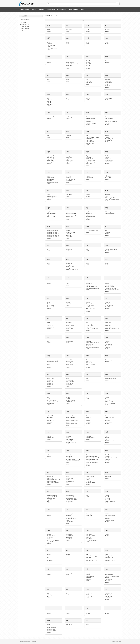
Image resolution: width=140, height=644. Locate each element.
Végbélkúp (108, 136)
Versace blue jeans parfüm (53, 483)
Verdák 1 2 (88, 417)
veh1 (87, 227)
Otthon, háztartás (62, 10)
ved (107, 57)
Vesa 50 (107, 495)
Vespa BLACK (50, 542)
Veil (106, 231)
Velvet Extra (108, 326)
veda (68, 75)
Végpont (88, 195)
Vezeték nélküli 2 (51, 629)
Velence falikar (89, 304)
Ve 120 (48, 30)
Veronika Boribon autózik (111, 458)
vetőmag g (88, 578)
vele (87, 298)
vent (48, 374)
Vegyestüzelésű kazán (52, 232)
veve (87, 589)
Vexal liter (49, 612)
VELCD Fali (50, 304)
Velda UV (68, 304)
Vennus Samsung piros (91, 366)
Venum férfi (69, 385)
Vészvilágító (50, 561)
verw (107, 472)
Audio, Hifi (41, 10)
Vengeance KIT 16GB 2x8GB (54, 366)
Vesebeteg (69, 516)
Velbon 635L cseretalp (111, 288)
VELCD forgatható (51, 307)
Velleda (48, 323)
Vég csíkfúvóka (50, 157)
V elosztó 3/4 (69, 323)
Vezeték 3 (49, 626)
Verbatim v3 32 (50, 421)
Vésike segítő (89, 514)
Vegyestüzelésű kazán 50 (53, 235)
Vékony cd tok (70, 268)
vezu (87, 620)
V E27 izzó (49, 44)
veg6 (68, 131)
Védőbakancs (50, 103)
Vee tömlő (108, 123)
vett (48, 589)
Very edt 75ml (50, 500)
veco (68, 57)
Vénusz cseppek (70, 382)
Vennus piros (89, 361)
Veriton (107, 438)
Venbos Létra (69, 341)
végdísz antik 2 (70, 157)
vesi (87, 510)
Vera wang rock (109, 399)
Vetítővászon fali (109, 558)
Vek (87, 249)
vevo (107, 589)
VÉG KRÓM (108, 178)
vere (107, 412)
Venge (48, 365)
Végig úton (69, 178)
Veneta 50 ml (108, 344)
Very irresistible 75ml (52, 495)
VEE (67, 98)
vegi (68, 172)
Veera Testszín (89, 122)
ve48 (87, 38)
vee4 (107, 94)
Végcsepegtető (50, 156)
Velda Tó (68, 302)
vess (68, 530)
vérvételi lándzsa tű (90, 483)
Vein (48, 249)
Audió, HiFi (24, 23)
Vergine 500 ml (70, 441)
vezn (68, 620)
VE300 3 (68, 42)
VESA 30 (107, 498)
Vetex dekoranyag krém (91, 561)
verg (68, 432)
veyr (87, 608)
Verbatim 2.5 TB (51, 417)
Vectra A (88, 62)
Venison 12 (69, 360)
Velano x (88, 285)
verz (68, 491)
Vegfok (107, 156)
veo (87, 374)
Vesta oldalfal (89, 539)
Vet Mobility (69, 573)
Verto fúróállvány (70, 481)
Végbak (107, 137)
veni (68, 356)
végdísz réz (69, 159)
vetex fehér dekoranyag (91, 556)
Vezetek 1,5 (50, 625)
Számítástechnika (25, 10)
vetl (48, 569)
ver (87, 393)
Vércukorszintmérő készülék (73, 419)
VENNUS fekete (90, 363)
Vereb (107, 416)
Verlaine (49, 455)
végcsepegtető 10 (51, 162)
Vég (48, 136)
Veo (87, 379)
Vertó (67, 477)
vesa (107, 491)
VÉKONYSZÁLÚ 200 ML (72, 270)
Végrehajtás (108, 195)
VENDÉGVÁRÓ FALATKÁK (92, 343)
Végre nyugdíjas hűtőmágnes (112, 199)
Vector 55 (88, 61)
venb (68, 337)
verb (48, 412)
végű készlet (89, 213)
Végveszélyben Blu (110, 213)
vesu (107, 530)
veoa (107, 374)
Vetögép (88, 575)
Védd (87, 80)
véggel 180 (49, 181)
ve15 (87, 26)
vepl (68, 393)
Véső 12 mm (108, 514)
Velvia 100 (108, 324)
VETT (48, 593)
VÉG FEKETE (109, 162)
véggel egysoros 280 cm (52, 182)
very (48, 491)
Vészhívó (49, 554)
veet (107, 113)
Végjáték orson (89, 178)
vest (87, 530)
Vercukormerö (70, 416)
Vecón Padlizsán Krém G (72, 64)
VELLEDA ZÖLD (51, 327)
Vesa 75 (107, 497)
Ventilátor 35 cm (51, 379)
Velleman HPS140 (51, 324)
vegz (68, 227)
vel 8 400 (68, 282)
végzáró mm (69, 235)
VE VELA (88, 595)
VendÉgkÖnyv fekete (91, 346)
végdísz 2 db (69, 162)
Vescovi (49, 514)
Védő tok (49, 101)
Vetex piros (88, 558)
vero (107, 451)
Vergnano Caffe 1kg (71, 442)
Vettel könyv (50, 595)
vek (87, 245)
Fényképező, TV (51, 10)
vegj (87, 172)
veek (68, 113)
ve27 (48, 38)
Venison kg (69, 363)
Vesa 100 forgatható (110, 501)
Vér (87, 397)
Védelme (107, 80)
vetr (107, 569)
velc (48, 298)
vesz (48, 550)
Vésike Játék (89, 516)
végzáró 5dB (69, 237)
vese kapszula (70, 522)
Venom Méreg (109, 360)
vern (87, 451)
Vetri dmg (108, 581)
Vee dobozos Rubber (52, 117)
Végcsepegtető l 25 (51, 160)
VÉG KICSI (108, 176)
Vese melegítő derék (71, 517)
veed (48, 113)
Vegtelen (68, 212)
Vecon (68, 61)
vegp (87, 191)
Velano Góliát (89, 284)
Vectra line (88, 66)
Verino (107, 436)
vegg (48, 172)
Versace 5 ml (50, 477)
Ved (106, 61)
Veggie (48, 176)
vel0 (107, 259)
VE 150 (88, 30)
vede (107, 75)
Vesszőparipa (69, 536)
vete (87, 550)
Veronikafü (108, 456)
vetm (68, 569)
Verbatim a (49, 422)
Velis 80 (107, 304)
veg (48, 131)
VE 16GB (108, 30)
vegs (48, 208)
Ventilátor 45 (50, 380)
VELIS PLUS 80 (109, 305)
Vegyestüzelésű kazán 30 (53, 237)
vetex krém (88, 559)
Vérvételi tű (88, 481)
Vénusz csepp (70, 380)
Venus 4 (68, 379)
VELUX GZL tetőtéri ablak (92, 329)
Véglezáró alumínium (52, 196)
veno (107, 356)
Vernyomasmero (90, 455)
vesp (48, 530)
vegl (48, 191)
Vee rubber (88, 117)
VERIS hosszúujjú (110, 441)
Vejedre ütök (69, 249)
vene (107, 337)
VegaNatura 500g (90, 143)
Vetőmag (88, 573)
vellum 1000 (50, 326)
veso (107, 510)
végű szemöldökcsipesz (91, 218)
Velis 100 (108, 302)
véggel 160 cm (50, 179)
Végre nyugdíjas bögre (111, 198)
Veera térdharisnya (90, 118)
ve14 (68, 26)
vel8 (68, 278)
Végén (87, 156)
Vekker (48, 263)
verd (87, 412)
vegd (68, 152)
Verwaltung (108, 477)
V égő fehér (69, 195)
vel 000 (107, 263)
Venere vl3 (108, 341)
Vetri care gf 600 (109, 575)
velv (107, 318)
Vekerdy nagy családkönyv (112, 249)
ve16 (107, 26)
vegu (87, 208)
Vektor (87, 263)
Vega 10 (88, 136)
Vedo (48, 98)
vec (106, 38)
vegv (107, 208)
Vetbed (68, 554)
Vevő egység (108, 595)
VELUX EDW (89, 327)
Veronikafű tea (109, 461)
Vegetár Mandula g (90, 162)
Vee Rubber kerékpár (91, 123)
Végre (107, 196)
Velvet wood (108, 323)
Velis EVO (108, 307)
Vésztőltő (49, 556)
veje (68, 245)
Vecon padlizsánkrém (71, 67)
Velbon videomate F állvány (112, 290)
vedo (48, 94)
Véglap (48, 195)
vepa (48, 393)
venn (87, 356)
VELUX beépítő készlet (91, 324)
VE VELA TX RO (90, 596)
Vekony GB (69, 263)
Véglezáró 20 (50, 198)
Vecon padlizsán (70, 62)
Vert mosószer (70, 478)
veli (106, 298)
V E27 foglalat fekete (52, 48)
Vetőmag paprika (90, 576)
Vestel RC (88, 537)
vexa (48, 608)
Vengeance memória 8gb (53, 360)
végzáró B (69, 234)
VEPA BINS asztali (51, 400)
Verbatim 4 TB (50, 416)
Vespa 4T (49, 539)
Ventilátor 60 (50, 383)
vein (48, 245)
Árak (51, 15)
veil (106, 227)
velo (68, 318)
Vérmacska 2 (69, 456)
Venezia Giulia (109, 346)
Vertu (67, 483)
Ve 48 (87, 42)
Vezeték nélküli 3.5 (51, 628)
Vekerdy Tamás (109, 251)
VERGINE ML (70, 439)
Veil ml (107, 234)
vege (87, 152)
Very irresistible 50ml (52, 497)
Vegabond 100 (89, 139)
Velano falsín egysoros (91, 287)
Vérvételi (88, 480)
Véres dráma (108, 422)
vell (48, 318)
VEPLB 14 (69, 397)
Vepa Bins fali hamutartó (52, 402)
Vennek (88, 360)
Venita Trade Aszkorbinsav (73, 366)
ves (87, 491)
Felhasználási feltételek (25, 641)
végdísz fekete (70, 160)
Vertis (68, 480)
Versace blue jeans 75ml (53, 481)
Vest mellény (89, 534)
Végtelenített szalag (71, 215)
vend (87, 337)
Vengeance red (50, 363)
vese (68, 510)
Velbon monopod (109, 285)
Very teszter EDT (51, 498)
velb (107, 278)
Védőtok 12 (49, 100)
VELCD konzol (50, 305)
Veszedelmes (50, 559)
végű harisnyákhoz (90, 217)
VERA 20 (108, 400)
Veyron (87, 612)
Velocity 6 (69, 324)
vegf (107, 152)
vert (67, 472)
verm (68, 451)
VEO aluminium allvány (111, 379)
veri (107, 432)
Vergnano (69, 436)
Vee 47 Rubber (109, 98)
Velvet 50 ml (108, 327)
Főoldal (47, 15)
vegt (68, 208)
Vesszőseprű (69, 534)
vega (87, 131)
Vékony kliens (70, 265)
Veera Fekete (89, 120)
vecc (48, 57)
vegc (48, 152)
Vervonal (88, 478)
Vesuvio (107, 534)
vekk (48, 259)
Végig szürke (69, 181)
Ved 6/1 (49, 80)
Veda (67, 80)
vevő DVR (108, 598)
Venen (107, 343)
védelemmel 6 (109, 83)
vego (68, 191)
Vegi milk (68, 176)
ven (48, 337)
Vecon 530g (69, 66)
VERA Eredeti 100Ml (110, 403)
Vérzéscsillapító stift (71, 498)
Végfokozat (108, 159)
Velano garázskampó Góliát (92, 288)
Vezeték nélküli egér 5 (52, 631)
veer (87, 113)
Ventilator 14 (50, 385)
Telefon (34, 10)
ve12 (48, 26)
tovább (48, 31)
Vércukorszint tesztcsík (72, 424)
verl (48, 451)
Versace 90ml (50, 478)
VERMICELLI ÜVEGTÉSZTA (73, 459)
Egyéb (82, 10)
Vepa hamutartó (50, 403)
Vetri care (108, 573)
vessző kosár (69, 537)
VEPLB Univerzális (71, 402)
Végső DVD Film (51, 217)
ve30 (68, 38)
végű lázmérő (89, 212)
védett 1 (107, 84)
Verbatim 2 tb (50, 419)
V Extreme (69, 612)
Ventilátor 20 (50, 382)
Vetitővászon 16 (109, 559)
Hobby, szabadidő (73, 10)
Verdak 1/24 (89, 419)
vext (68, 608)
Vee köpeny (69, 117)
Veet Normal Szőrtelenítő (111, 122)
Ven (48, 341)
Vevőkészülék (109, 596)
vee (67, 94)
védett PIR (108, 86)
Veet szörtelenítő (109, 118)
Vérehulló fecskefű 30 (110, 419)
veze (48, 620)
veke (107, 245)
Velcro (48, 302)
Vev (67, 593)
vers (48, 472)
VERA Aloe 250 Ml (110, 402)
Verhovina (88, 436)
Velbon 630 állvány (110, 287)
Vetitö (107, 554)
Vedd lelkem (89, 83)
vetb (68, 550)
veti (106, 550)
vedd (87, 75)
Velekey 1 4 (89, 310)
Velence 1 (88, 302)
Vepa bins (49, 399)
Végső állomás (50, 212)
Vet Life (48, 573)
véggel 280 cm (50, 178)
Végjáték (88, 176)
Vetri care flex (109, 579)
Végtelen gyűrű (70, 217)
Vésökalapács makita (110, 516)
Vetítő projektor (109, 556)
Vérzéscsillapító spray (71, 497)
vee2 (87, 94)
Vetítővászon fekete (110, 561)
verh (87, 432)
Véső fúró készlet (109, 520)
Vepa (48, 397)
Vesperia (49, 534)
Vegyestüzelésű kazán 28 (53, 234)
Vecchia (49, 61)
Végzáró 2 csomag (71, 232)
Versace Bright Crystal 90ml (53, 480)
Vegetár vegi (89, 164)
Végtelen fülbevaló (71, 218)
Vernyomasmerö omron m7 (92, 458)
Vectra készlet (89, 67)
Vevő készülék (109, 593)
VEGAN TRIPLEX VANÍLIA (92, 137)
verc (68, 412)
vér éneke (108, 421)
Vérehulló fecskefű (110, 417)
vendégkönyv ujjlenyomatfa (92, 347)
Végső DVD (50, 215)
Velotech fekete (70, 326)
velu (87, 318)
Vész (48, 558)
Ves (87, 495)
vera (107, 393)
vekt (87, 259)
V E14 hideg (69, 30)
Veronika (107, 455)
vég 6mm (68, 136)
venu (68, 374)
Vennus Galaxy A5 (90, 365)
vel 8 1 (68, 284)
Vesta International (90, 536)
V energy (107, 347)
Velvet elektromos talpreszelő (112, 329)
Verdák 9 (88, 421)
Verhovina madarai (90, 438)
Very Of (48, 501)
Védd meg (88, 81)
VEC (106, 42)
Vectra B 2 (88, 64)
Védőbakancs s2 (51, 104)
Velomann (69, 327)
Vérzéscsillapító (70, 495)
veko (68, 259)
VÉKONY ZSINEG (71, 266)
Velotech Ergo (70, 329)
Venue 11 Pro (70, 383)
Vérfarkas (49, 436)
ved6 (48, 75)
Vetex (87, 554)
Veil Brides (108, 232)
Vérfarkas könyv (51, 438)
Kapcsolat (34, 641)
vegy (48, 227)
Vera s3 (107, 397)
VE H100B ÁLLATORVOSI (92, 231)
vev (67, 589)
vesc (48, 510)
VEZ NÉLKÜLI (70, 625)
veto (87, 569)
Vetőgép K (88, 579)
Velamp (88, 282)
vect (87, 57)
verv (87, 472)
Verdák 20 (88, 422)
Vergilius (68, 438)
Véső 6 (107, 517)
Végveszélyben (109, 212)
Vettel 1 (48, 596)
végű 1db (88, 215)
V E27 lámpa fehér (51, 45)
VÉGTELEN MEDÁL (71, 213)
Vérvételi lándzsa (90, 477)
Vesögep (107, 519)
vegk (107, 172)
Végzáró (68, 231)
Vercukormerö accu (71, 417)
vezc (107, 608)
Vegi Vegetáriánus (71, 179)
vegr (107, 191)
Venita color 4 (70, 365)
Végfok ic (108, 157)
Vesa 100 (108, 500)
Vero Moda (108, 459)
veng (48, 356)
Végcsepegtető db (51, 159)
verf (48, 432)
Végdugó (68, 156)
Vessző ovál (69, 539)
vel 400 (48, 282)
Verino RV (108, 439)
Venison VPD (69, 361)
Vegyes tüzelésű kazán (52, 231)
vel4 (48, 278)
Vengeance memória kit (52, 361)
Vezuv (87, 625)
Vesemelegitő (69, 514)
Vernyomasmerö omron (91, 456)
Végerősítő (88, 157)
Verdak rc (88, 416)
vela (87, 278)
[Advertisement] (31, 60)
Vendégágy (88, 341)
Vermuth (68, 458)
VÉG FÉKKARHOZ (110, 160)
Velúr (87, 323)
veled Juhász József (91, 308)
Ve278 (48, 42)
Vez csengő (108, 612)
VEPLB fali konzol (70, 399)
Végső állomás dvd (51, 213)
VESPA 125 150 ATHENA (53, 540)
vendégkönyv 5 (89, 344)
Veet (106, 117)
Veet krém (108, 120)
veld (68, 298)
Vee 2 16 (88, 98)
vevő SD (107, 599)
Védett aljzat (108, 81)
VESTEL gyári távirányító (92, 540)
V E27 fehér (50, 47)
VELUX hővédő (89, 326)
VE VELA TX (89, 593)
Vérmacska (69, 455)
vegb (107, 131)
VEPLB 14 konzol (70, 400)
